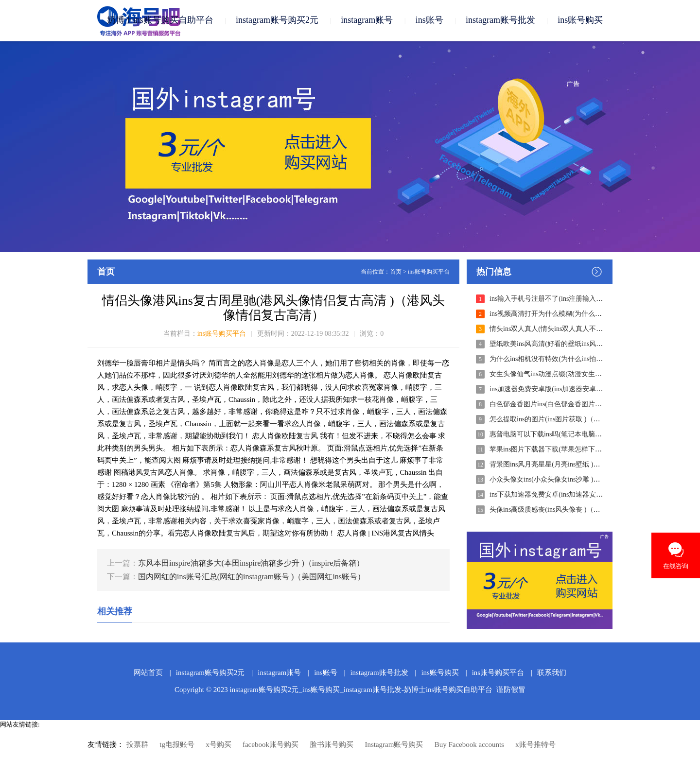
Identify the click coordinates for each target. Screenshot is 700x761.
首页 (396, 272)
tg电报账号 (177, 745)
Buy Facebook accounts (469, 745)
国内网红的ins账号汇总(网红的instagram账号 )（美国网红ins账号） (252, 577)
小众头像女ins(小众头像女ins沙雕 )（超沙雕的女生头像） (576, 480)
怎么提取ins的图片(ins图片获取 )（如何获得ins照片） (569, 420)
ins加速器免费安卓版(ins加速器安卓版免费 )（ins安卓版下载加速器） (593, 389)
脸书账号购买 (332, 745)
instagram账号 (367, 20)
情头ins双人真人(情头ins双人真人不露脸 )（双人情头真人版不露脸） (593, 329)
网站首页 (148, 673)
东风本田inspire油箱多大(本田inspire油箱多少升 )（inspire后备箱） (251, 563)
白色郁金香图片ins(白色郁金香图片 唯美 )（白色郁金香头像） (583, 405)
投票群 (137, 745)
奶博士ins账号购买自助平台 (160, 20)
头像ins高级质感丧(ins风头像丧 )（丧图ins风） (559, 510)
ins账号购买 (580, 20)
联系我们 (552, 673)
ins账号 (429, 20)
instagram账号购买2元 (277, 20)
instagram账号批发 (500, 20)
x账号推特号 (535, 745)
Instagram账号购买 (394, 745)
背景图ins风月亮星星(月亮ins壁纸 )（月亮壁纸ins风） (569, 465)
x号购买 (219, 745)
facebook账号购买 (271, 745)
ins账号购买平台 (429, 272)
